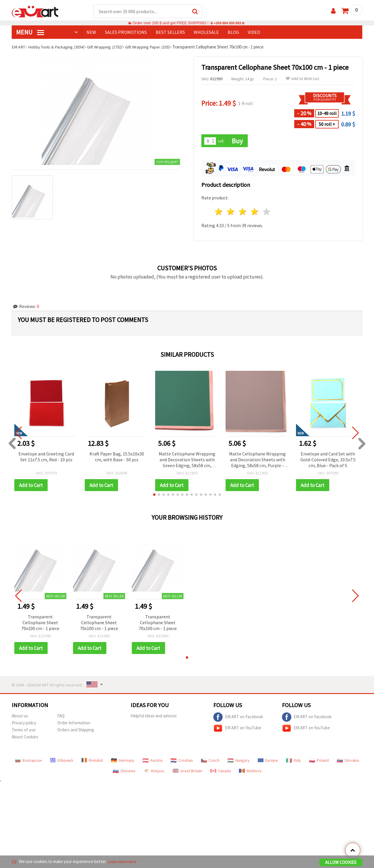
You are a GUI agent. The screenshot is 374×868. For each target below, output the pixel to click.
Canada (221, 772)
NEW (91, 32)
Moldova (250, 772)
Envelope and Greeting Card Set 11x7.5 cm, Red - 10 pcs (46, 457)
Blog (233, 32)
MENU (30, 32)
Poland (319, 761)
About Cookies (25, 738)
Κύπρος (154, 772)
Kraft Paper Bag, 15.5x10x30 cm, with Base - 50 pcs (117, 457)
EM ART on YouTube (237, 729)
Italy (294, 761)
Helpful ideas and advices (154, 717)
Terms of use (24, 731)
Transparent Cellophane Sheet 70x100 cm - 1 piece (40, 623)
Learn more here (123, 862)
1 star (219, 212)
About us (20, 717)
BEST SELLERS (170, 32)
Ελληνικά (62, 761)
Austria (153, 761)
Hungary (239, 761)
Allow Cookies (341, 863)
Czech (210, 761)
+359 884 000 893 (227, 23)
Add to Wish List (302, 79)
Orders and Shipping (76, 731)
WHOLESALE (206, 32)
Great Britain (187, 772)
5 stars (267, 212)
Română (92, 761)
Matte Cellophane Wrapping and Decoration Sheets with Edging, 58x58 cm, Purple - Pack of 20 (257, 461)
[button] (154, 495)
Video (254, 32)
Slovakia (348, 761)
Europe (268, 761)
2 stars (231, 212)
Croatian (182, 761)
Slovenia (124, 772)
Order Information (74, 724)
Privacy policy (24, 724)
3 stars (243, 212)
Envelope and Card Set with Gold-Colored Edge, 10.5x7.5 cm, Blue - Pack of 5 (328, 460)
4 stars (255, 212)
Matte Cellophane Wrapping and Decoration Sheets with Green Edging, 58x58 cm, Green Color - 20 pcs (187, 461)
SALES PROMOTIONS (126, 32)
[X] (14, 862)
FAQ (61, 717)
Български (28, 761)
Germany (123, 761)
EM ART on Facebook (238, 718)
